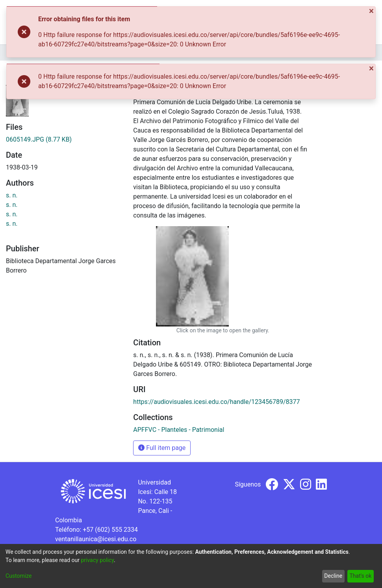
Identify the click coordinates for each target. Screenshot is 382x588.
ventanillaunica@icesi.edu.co (96, 539)
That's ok (360, 576)
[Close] (372, 11)
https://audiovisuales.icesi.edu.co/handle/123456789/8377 (216, 402)
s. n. (12, 195)
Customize (19, 576)
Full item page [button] (162, 448)
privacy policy (97, 560)
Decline (333, 576)
